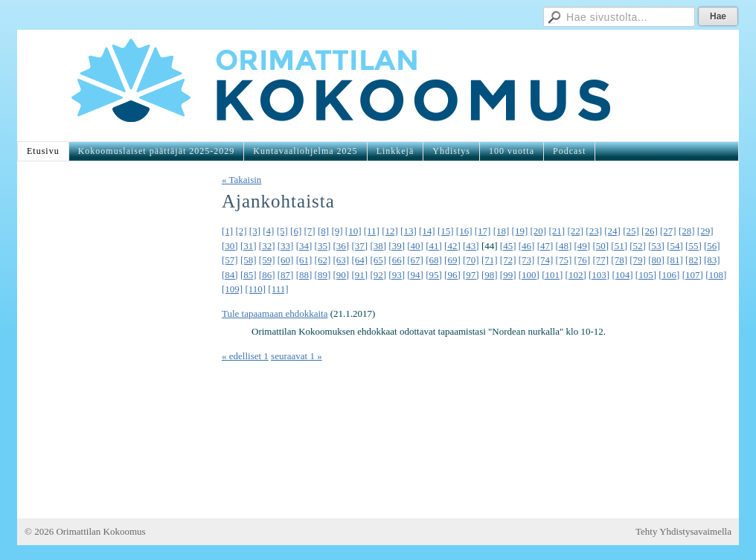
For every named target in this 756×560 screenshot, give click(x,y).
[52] (638, 246)
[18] (502, 231)
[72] (508, 260)
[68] (434, 260)
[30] (230, 246)
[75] (564, 260)
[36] (342, 246)
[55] (693, 246)
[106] (669, 275)
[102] (576, 275)
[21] (557, 231)
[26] (650, 231)
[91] (359, 275)
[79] (638, 260)
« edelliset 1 (245, 356)
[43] (471, 246)
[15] (446, 231)
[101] (552, 275)
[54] (675, 246)
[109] (232, 289)
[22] (575, 231)
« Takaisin (241, 180)
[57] (230, 260)
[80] (656, 260)
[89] (323, 275)
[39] (397, 246)
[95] (434, 275)
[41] (434, 246)
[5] (282, 231)
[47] (545, 246)
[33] (286, 246)
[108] (716, 275)
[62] (323, 260)
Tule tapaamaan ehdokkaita (275, 313)
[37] (359, 246)
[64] (359, 260)
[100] (529, 275)
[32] (267, 246)
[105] (646, 275)
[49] (583, 246)
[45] (508, 246)
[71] (490, 260)
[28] (687, 231)
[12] (390, 231)
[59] (267, 260)
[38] (378, 246)
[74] (545, 260)
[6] (296, 231)
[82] (693, 260)
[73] (527, 260)
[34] (304, 246)
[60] (286, 260)
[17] (483, 231)
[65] (378, 260)
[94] (415, 275)
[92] (378, 275)
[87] (286, 275)
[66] (397, 260)
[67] (415, 260)
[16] (464, 231)
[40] (415, 246)
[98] (490, 275)
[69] (452, 260)
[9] (337, 231)
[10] (353, 231)
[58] (249, 260)
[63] (342, 260)
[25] (631, 231)
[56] (712, 246)
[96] (452, 275)
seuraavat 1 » (297, 356)
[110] (255, 289)
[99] (508, 275)
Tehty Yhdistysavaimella (683, 531)
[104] (622, 275)
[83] (712, 260)
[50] (600, 246)
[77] (600, 260)
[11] (372, 231)
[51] (619, 246)
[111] (278, 289)
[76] (583, 260)
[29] (705, 231)
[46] (527, 246)
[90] (342, 275)
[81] (675, 260)
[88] (304, 275)
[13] (409, 231)
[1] (227, 231)
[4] (268, 231)
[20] (539, 231)
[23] (594, 231)
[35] (323, 246)
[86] (267, 275)
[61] (304, 260)
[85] (249, 275)
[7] (310, 231)
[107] (693, 275)
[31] (249, 246)
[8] (323, 231)
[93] (397, 275)
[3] (255, 231)
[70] (471, 260)
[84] (230, 275)
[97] (471, 275)
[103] (599, 275)
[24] (612, 231)
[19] (520, 231)
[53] (656, 246)
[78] (619, 260)
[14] (427, 231)
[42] (452, 246)
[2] (241, 231)
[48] (564, 246)
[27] (668, 231)
